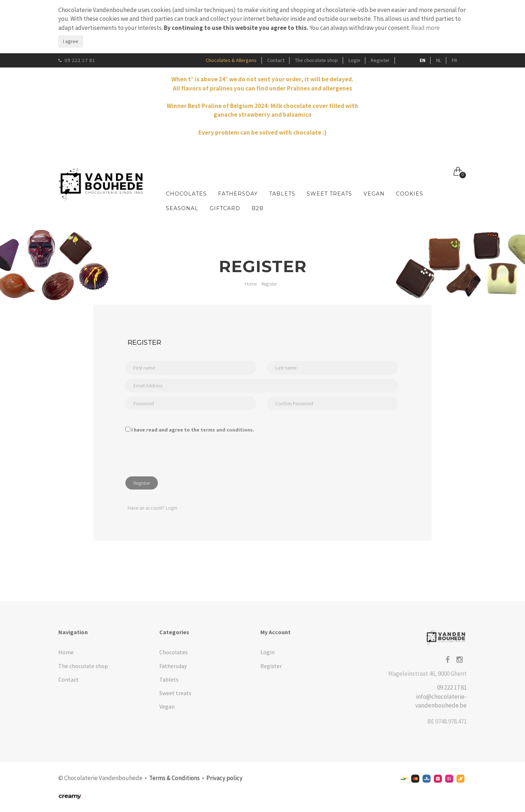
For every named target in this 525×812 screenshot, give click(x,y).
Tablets (282, 194)
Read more (425, 28)
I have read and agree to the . (193, 430)
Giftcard (225, 208)
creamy (70, 800)
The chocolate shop (316, 60)
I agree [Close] (71, 41)
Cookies (410, 194)
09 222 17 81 (77, 60)
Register (380, 60)
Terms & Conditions (174, 782)
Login (354, 60)
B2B (258, 208)
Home (251, 284)
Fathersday (238, 194)
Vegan (374, 194)
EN (423, 60)
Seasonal (182, 208)
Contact (276, 60)
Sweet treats (329, 194)
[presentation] (181, 457)
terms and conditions (227, 430)
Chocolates (186, 194)
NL (439, 60)
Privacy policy (224, 782)
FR (454, 60)
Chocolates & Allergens (231, 60)
